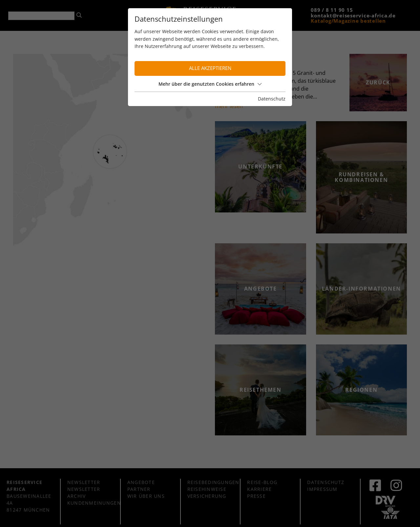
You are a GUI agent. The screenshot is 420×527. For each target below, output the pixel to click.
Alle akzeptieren (210, 68)
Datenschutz (272, 99)
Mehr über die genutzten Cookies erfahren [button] (210, 84)
